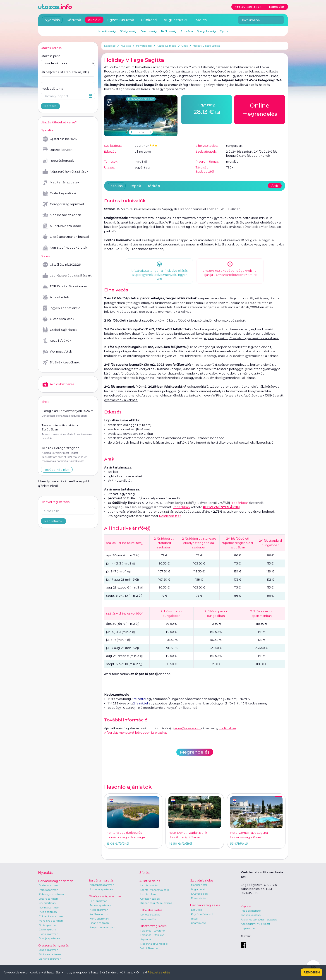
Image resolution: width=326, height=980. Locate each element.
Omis (185, 46)
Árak (275, 186)
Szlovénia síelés (202, 880)
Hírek (45, 402)
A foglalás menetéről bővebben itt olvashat (136, 733)
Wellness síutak (57, 352)
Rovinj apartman (49, 908)
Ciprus (224, 31)
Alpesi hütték (56, 297)
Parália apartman (100, 914)
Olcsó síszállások (58, 319)
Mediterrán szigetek (61, 183)
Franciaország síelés (205, 905)
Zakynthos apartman (102, 927)
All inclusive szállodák (62, 226)
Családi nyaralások (60, 193)
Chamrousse (198, 923)
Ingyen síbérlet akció (61, 308)
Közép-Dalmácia (167, 46)
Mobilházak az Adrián (62, 215)
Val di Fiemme (149, 948)
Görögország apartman (106, 896)
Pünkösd (149, 20)
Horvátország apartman (56, 881)
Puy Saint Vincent (202, 914)
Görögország (128, 31)
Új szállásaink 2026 (60, 139)
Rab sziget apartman (51, 894)
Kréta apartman (99, 910)
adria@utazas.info (187, 728)
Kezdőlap (110, 46)
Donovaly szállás (150, 915)
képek (135, 186)
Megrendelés (195, 752)
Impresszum (248, 928)
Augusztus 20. (176, 20)
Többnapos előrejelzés (141, 99)
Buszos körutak (58, 150)
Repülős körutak (58, 161)
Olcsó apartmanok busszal (66, 237)
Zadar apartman (49, 930)
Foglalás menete (251, 911)
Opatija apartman (49, 938)
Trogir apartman (49, 934)
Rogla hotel (198, 889)
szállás (117, 186)
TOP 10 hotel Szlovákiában (66, 286)
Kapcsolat (247, 906)
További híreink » (57, 470)
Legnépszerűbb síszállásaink (67, 276)
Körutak (74, 20)
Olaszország (149, 31)
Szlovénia (187, 31)
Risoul (195, 919)
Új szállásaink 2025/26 (62, 265)
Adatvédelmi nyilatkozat (255, 924)
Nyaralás (126, 46)
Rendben (312, 972)
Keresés (50, 106)
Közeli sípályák (57, 341)
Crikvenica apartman (52, 916)
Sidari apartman (99, 923)
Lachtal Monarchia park (155, 890)
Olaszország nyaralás (53, 945)
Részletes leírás (159, 972)
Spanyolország (206, 31)
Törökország (169, 31)
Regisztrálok (53, 516)
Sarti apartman (99, 901)
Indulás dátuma (52, 89)
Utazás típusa (50, 56)
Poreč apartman (49, 890)
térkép (154, 186)
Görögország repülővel (63, 204)
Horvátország (144, 46)
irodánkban (240, 503)
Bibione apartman (50, 954)
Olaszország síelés (153, 926)
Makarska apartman (51, 921)
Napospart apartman (102, 885)
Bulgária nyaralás (101, 880)
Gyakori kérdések (251, 915)
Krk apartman (47, 903)
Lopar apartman (48, 899)
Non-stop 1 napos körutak (65, 248)
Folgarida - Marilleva (152, 935)
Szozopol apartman (101, 889)
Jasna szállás (148, 919)
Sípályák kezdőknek (61, 363)
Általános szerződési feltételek (259, 920)
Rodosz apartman (100, 905)
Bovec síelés (198, 898)
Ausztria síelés (150, 881)
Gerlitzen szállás (150, 899)
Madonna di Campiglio (154, 944)
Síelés (201, 20)
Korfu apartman (99, 919)
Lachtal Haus (148, 894)
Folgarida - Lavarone (152, 931)
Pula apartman (48, 912)
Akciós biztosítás (58, 384)
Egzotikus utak (121, 20)
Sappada (146, 939)
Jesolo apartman (49, 950)
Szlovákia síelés (151, 910)
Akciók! (94, 20)
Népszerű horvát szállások (65, 172)
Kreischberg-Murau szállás (156, 903)
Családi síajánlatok (60, 330)
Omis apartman (48, 925)
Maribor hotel (199, 885)
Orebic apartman (49, 885)
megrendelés (260, 109)
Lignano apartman (50, 959)
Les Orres (196, 910)
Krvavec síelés (199, 894)
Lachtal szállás (149, 885)
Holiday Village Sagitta (206, 46)
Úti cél (65, 72)
